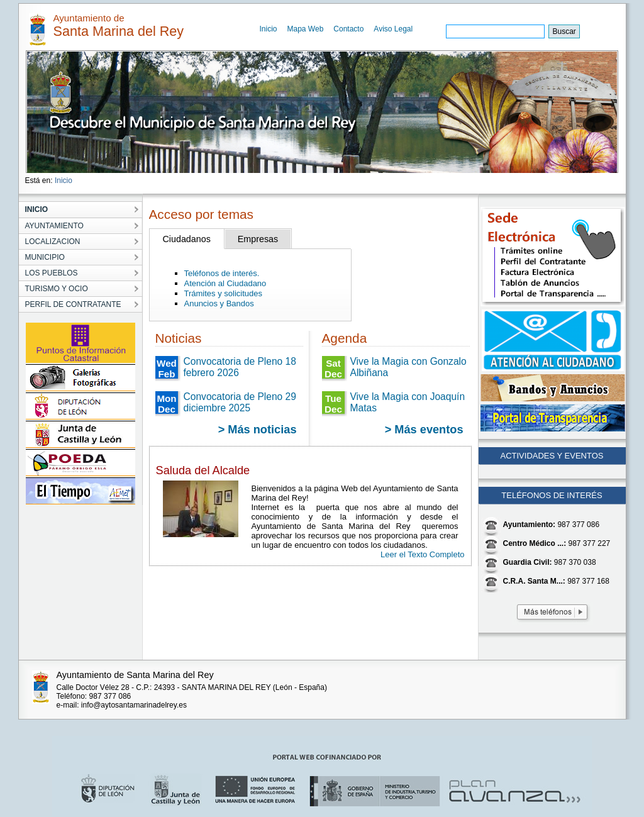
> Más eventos (424, 430)
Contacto (348, 29)
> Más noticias (258, 430)
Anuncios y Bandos (219, 303)
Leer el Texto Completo (422, 554)
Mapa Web (306, 29)
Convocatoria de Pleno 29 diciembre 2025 (240, 402)
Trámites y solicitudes (224, 293)
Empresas (258, 239)
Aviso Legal (393, 29)
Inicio (269, 29)
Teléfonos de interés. (222, 273)
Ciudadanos (187, 239)
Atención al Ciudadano (225, 283)
